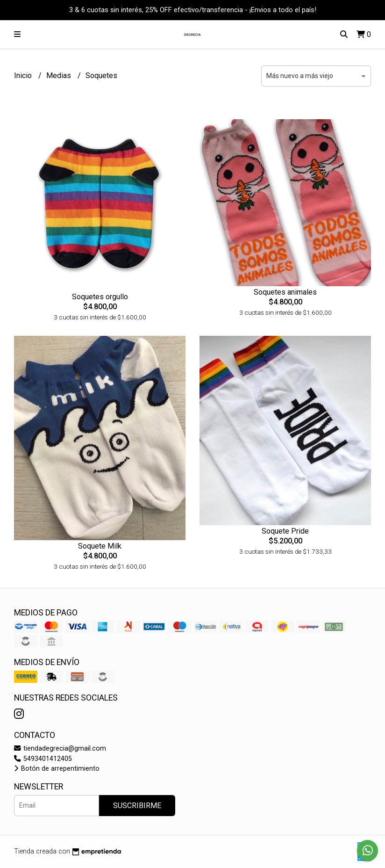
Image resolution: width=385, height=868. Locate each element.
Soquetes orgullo (100, 297)
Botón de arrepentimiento (57, 769)
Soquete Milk (100, 546)
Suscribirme (137, 806)
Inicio (24, 76)
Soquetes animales (285, 292)
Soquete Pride (285, 531)
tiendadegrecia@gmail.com (60, 749)
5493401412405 (43, 759)
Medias (60, 76)
